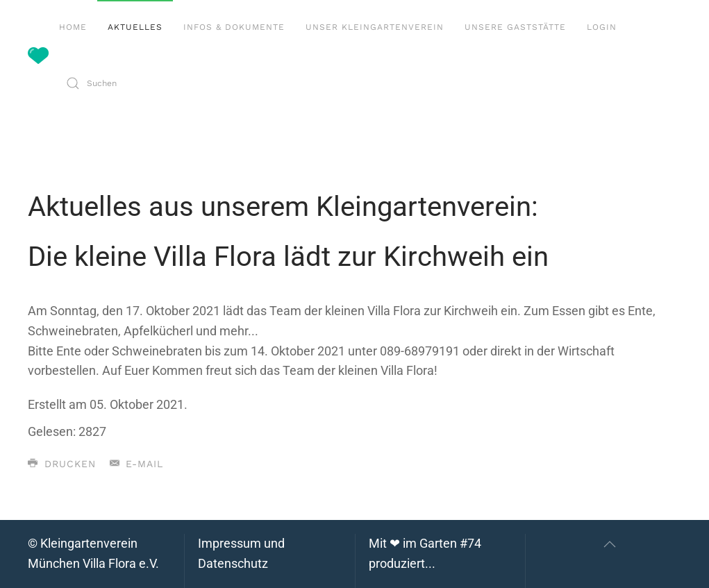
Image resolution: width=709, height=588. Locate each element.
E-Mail (137, 464)
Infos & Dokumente (234, 27)
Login (602, 27)
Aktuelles (135, 27)
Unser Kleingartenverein (375, 27)
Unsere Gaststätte (515, 27)
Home (73, 27)
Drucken (62, 464)
